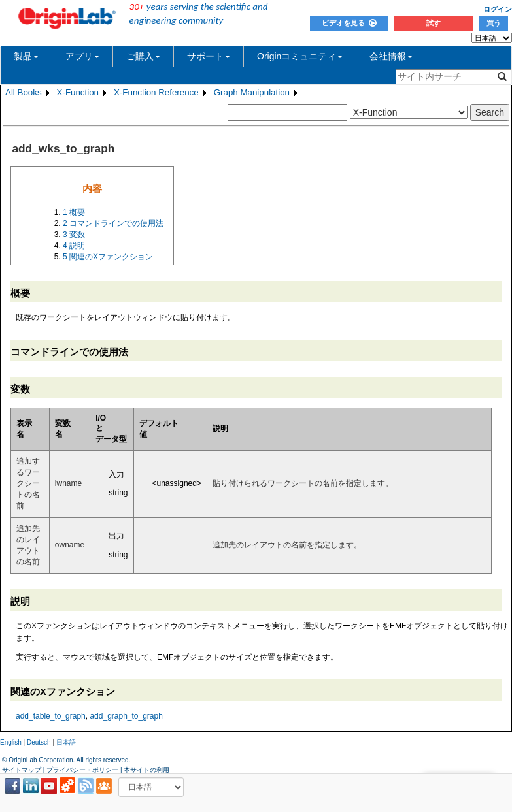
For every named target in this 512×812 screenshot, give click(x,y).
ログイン (498, 9)
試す (434, 23)
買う (494, 23)
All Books (24, 92)
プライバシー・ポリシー (82, 770)
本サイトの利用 (146, 770)
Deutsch (39, 742)
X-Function (78, 92)
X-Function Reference (156, 92)
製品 (26, 56)
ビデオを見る (349, 23)
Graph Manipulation (252, 92)
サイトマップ (22, 770)
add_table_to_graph (51, 716)
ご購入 (143, 56)
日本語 (66, 742)
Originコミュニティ (300, 56)
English (11, 742)
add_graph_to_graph (126, 716)
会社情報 (391, 56)
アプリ (82, 56)
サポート (209, 56)
